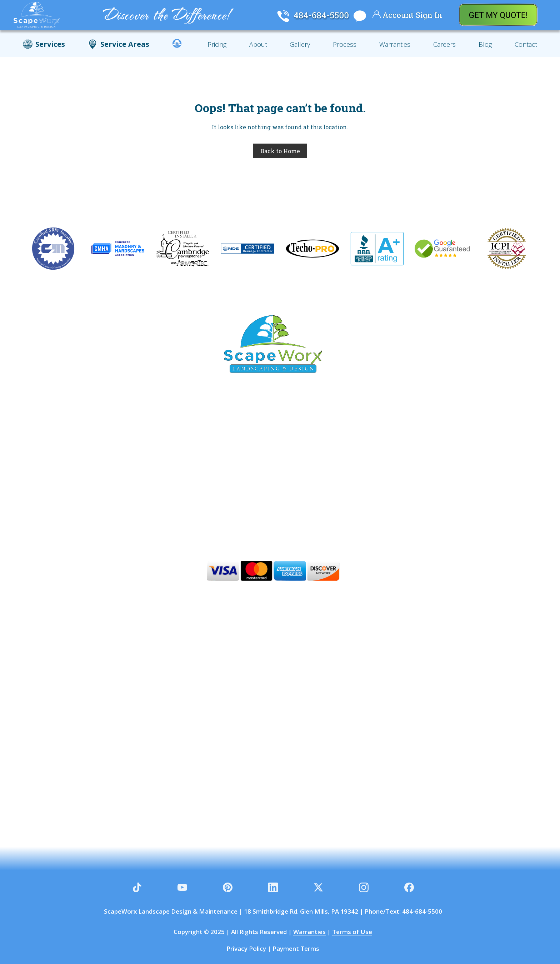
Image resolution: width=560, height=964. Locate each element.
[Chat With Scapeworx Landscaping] (359, 17)
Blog (485, 44)
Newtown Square (161, 457)
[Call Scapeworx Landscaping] (283, 17)
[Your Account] (377, 16)
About (258, 44)
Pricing (217, 44)
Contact (526, 44)
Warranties (395, 44)
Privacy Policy (246, 948)
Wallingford (392, 457)
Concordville (387, 436)
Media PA (268, 436)
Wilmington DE (271, 498)
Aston (309, 477)
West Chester (257, 477)
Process (345, 44)
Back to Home (280, 151)
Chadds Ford (325, 436)
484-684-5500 (422, 911)
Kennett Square (185, 477)
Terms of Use (352, 932)
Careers (444, 44)
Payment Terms (296, 948)
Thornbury (334, 457)
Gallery (300, 44)
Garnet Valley (209, 436)
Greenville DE (361, 477)
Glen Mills (149, 436)
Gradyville (279, 457)
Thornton (227, 457)
